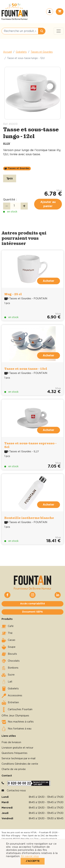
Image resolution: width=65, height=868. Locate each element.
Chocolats (11, 661)
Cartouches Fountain (17, 710)
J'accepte (33, 861)
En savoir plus (30, 856)
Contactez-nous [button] (16, 791)
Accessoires (12, 696)
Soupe (8, 647)
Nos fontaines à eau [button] (16, 729)
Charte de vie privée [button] (14, 769)
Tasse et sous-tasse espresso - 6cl (30, 445)
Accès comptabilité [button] (32, 604)
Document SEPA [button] (32, 612)
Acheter (49, 281)
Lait (7, 682)
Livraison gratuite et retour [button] (17, 748)
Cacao (8, 640)
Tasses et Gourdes (42, 52)
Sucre (8, 675)
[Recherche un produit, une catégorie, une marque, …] (20, 31)
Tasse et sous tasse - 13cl (26, 369)
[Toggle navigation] (59, 31)
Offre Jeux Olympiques (15, 716)
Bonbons (10, 668)
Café (8, 626)
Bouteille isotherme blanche (29, 518)
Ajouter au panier (48, 204)
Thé (7, 633)
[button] (50, 12)
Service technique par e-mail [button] (18, 759)
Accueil (7, 52)
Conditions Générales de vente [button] (20, 764)
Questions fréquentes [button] (14, 753)
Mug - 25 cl (13, 294)
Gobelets (21, 52)
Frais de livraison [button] (11, 742)
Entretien (10, 703)
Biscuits (9, 654)
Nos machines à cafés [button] (18, 722)
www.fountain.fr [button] (49, 839)
